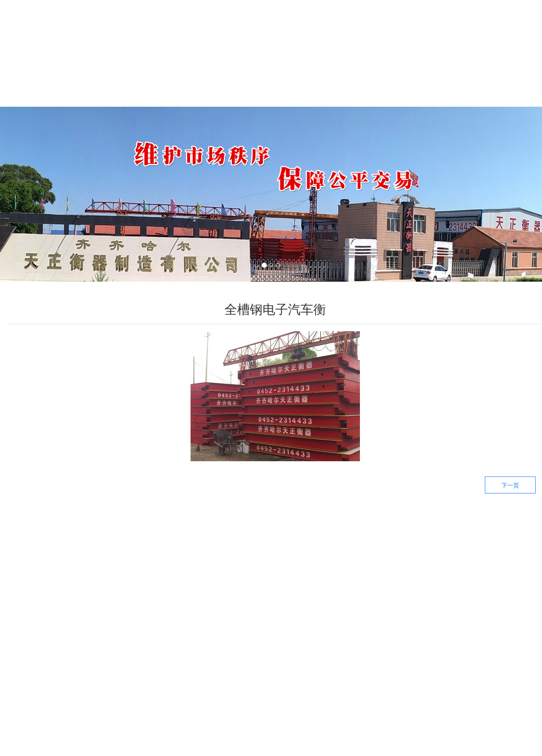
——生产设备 (318, 569)
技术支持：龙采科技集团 (391, 743)
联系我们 (504, 84)
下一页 (510, 485)
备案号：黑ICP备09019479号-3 (302, 743)
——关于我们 (501, 569)
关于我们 (123, 84)
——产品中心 (226, 569)
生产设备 (351, 84)
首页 (47, 84)
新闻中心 (275, 84)
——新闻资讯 (410, 569)
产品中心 (199, 84)
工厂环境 (428, 84)
